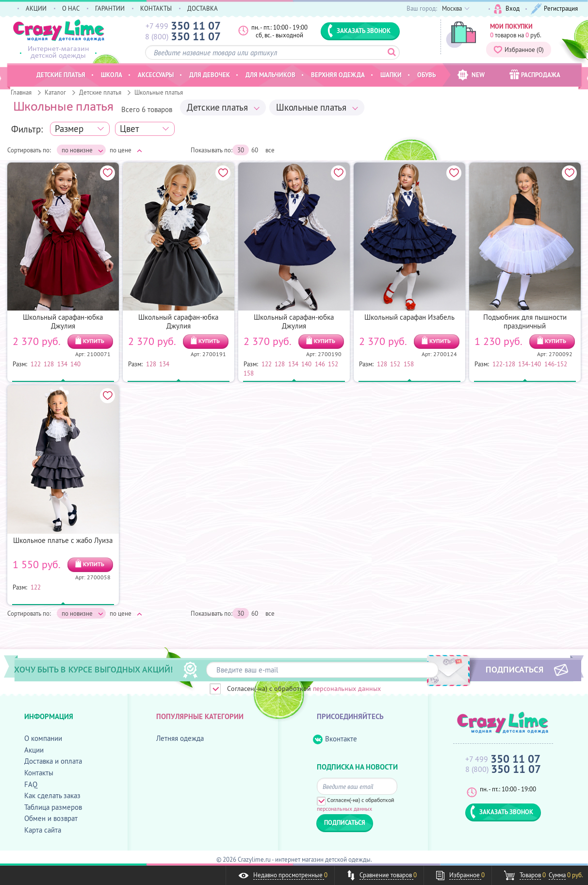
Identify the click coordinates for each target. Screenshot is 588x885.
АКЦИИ (36, 8)
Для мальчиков (270, 75)
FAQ (31, 784)
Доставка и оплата (53, 761)
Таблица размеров (53, 807)
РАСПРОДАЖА (535, 74)
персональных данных (347, 688)
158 (249, 373)
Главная (21, 92)
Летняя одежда (180, 738)
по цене (126, 150)
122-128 (504, 364)
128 (49, 364)
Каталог (55, 92)
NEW (471, 75)
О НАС (71, 8)
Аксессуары (156, 75)
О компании (43, 738)
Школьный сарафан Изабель (409, 317)
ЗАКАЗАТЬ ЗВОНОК (359, 31)
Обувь (426, 75)
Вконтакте (335, 739)
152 (333, 364)
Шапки (391, 75)
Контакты (39, 773)
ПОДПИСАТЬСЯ (514, 669)
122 (36, 364)
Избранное (519, 49)
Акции (34, 750)
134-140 (530, 364)
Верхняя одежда (338, 75)
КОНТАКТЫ (156, 8)
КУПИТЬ (94, 341)
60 (255, 150)
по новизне (82, 150)
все (270, 150)
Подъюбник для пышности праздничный (525, 321)
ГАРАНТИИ (110, 8)
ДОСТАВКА (203, 8)
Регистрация (554, 9)
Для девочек (210, 75)
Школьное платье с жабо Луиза (63, 540)
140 (75, 364)
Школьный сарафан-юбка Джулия (63, 321)
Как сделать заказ (52, 795)
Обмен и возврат (51, 818)
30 (241, 150)
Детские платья (100, 92)
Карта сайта (43, 830)
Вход (507, 9)
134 (62, 364)
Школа (112, 75)
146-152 (556, 364)
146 (320, 364)
